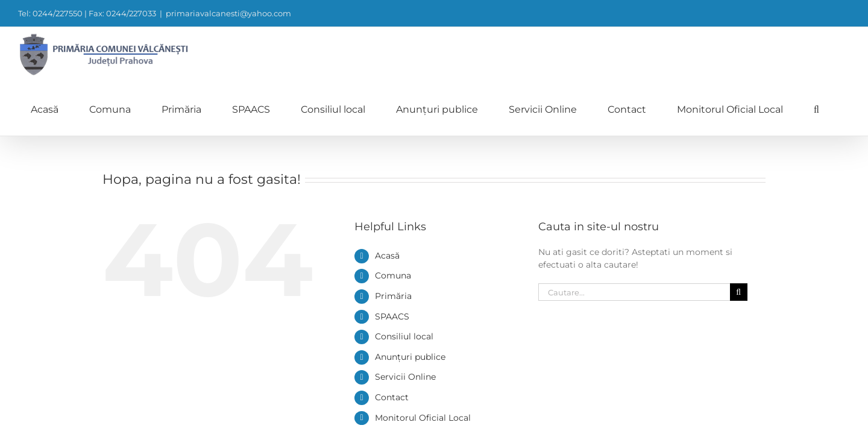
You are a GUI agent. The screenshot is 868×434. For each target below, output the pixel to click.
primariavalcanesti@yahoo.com (228, 13)
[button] (847, 54)
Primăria (393, 242)
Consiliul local (404, 282)
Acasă (387, 201)
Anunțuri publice (410, 303)
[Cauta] (739, 238)
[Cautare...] (634, 238)
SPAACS (392, 262)
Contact (392, 343)
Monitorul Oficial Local (423, 363)
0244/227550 (565, 419)
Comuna (393, 221)
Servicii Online (405, 322)
